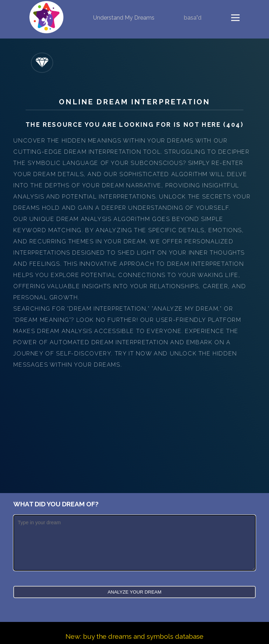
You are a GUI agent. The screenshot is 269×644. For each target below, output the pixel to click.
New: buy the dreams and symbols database (134, 636)
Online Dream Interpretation (134, 102)
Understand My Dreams (124, 18)
